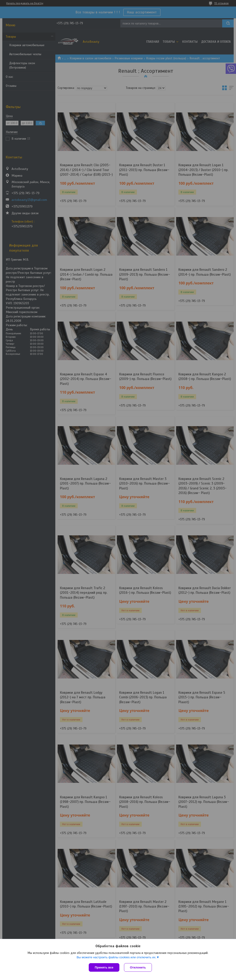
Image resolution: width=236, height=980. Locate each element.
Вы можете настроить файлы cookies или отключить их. (116, 957)
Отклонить (138, 967)
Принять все (104, 967)
